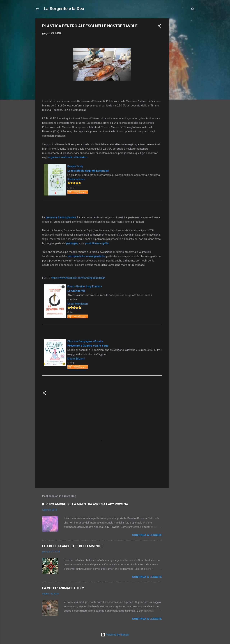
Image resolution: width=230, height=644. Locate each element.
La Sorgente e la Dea (64, 9)
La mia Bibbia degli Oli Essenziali (88, 171)
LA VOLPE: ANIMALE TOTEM (63, 588)
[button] (160, 27)
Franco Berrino (76, 286)
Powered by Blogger (115, 635)
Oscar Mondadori (78, 304)
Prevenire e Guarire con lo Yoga (88, 346)
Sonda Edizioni (76, 179)
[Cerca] (193, 10)
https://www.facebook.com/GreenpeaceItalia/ (78, 278)
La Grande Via (76, 291)
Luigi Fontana (94, 286)
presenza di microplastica (61, 217)
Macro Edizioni (76, 359)
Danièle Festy (75, 166)
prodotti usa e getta (97, 243)
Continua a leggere (147, 535)
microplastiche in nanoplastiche (86, 256)
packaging (72, 243)
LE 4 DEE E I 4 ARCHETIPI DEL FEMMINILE (72, 546)
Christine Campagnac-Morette (85, 341)
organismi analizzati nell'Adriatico (68, 157)
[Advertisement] (183, 72)
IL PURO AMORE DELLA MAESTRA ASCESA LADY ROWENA (85, 504)
